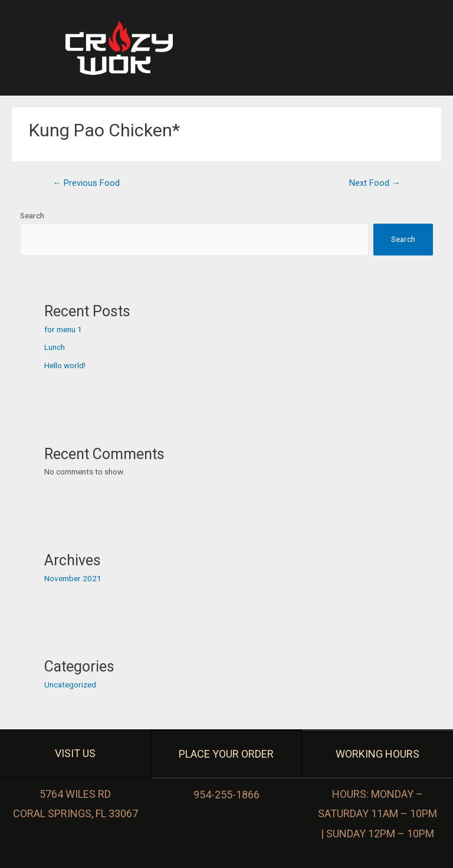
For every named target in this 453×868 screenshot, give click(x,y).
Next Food (375, 183)
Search (32, 215)
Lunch (55, 347)
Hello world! (65, 365)
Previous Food (86, 183)
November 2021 (73, 578)
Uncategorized (70, 684)
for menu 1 (63, 329)
